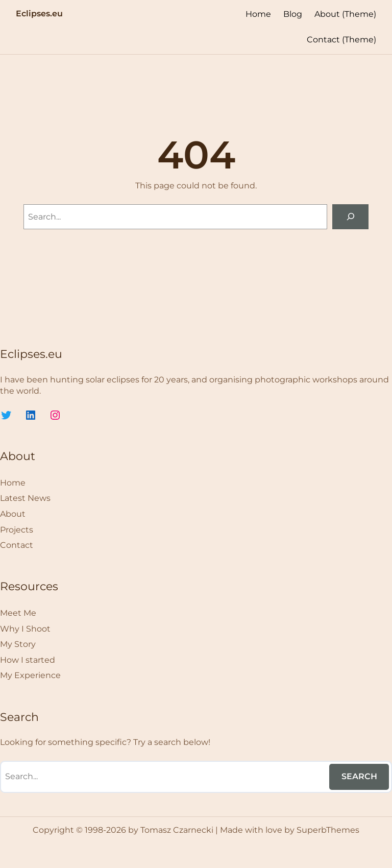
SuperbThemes (328, 830)
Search (359, 776)
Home (258, 14)
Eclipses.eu (39, 13)
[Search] (350, 217)
